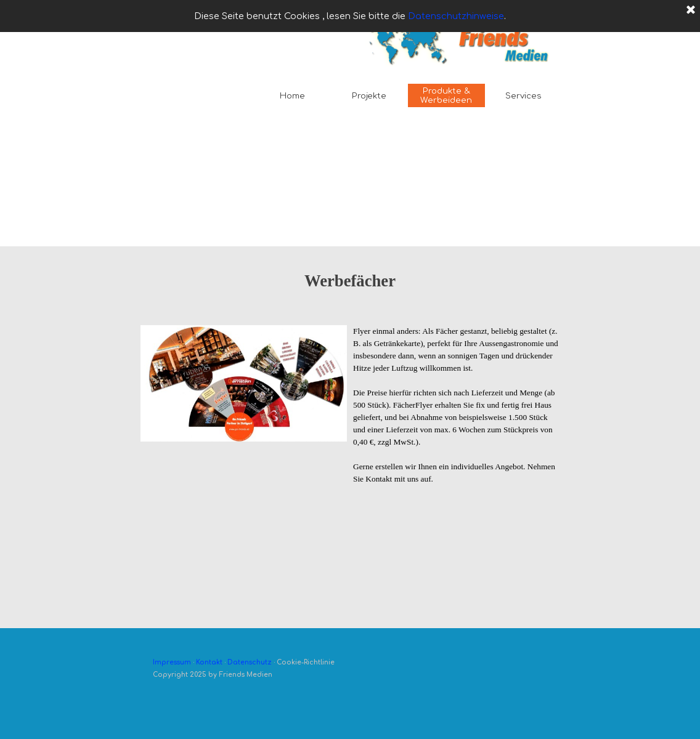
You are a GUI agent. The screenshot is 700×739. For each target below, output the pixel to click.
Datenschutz (250, 662)
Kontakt (209, 662)
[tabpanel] (350, 293)
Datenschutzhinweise (456, 16)
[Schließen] (691, 10)
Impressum (172, 662)
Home (292, 96)
